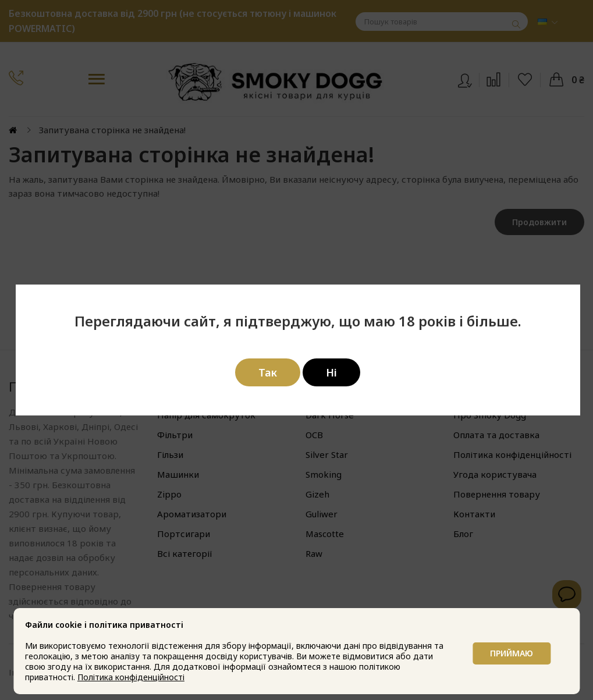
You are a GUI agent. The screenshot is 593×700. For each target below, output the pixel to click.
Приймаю (510, 651)
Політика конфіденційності (132, 677)
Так (268, 372)
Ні (331, 372)
